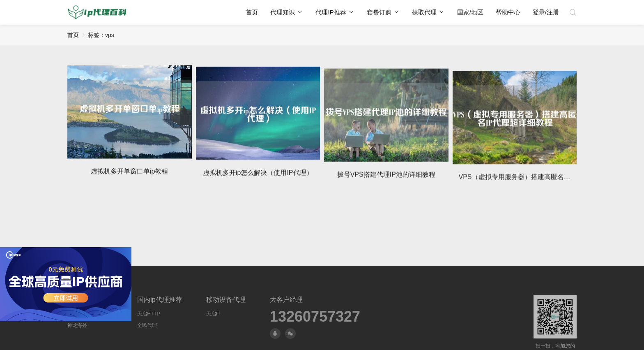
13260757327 (315, 317)
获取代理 (424, 12)
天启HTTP (148, 314)
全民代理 (147, 325)
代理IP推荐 (331, 12)
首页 (252, 12)
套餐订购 (379, 12)
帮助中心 (508, 12)
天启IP (213, 314)
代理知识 (283, 12)
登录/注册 (546, 12)
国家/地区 (470, 12)
